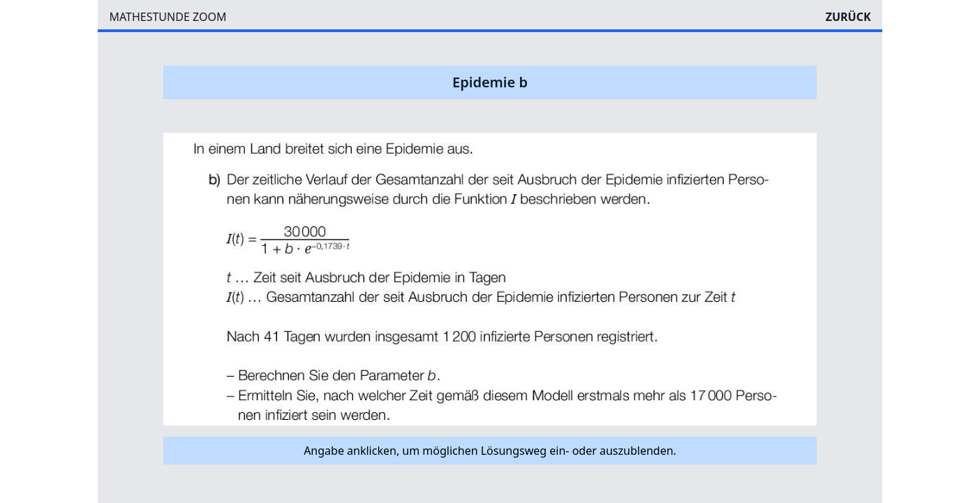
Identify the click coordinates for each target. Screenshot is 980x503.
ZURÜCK (848, 17)
